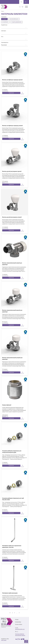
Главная (3, 11)
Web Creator (4, 640)
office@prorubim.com (20, 629)
